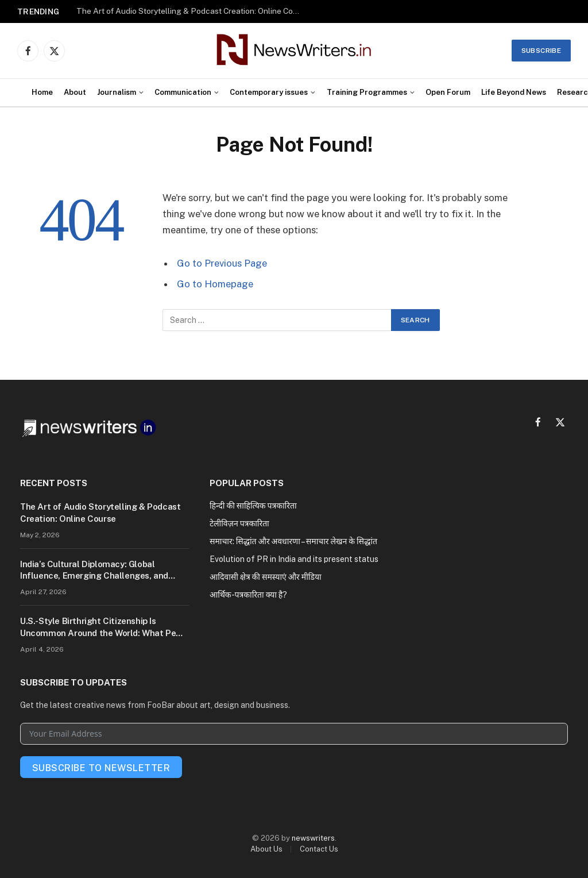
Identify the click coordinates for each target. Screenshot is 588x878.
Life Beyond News (514, 92)
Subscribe (541, 51)
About (75, 92)
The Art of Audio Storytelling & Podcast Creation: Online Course (191, 11)
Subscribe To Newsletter (101, 768)
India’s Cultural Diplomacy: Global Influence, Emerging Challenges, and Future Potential (94, 571)
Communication (183, 92)
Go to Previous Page (222, 263)
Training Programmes (367, 92)
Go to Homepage (215, 284)
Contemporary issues (269, 92)
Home (42, 92)
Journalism (117, 92)
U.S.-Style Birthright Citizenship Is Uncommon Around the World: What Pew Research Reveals (101, 627)
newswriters (313, 838)
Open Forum (448, 92)
